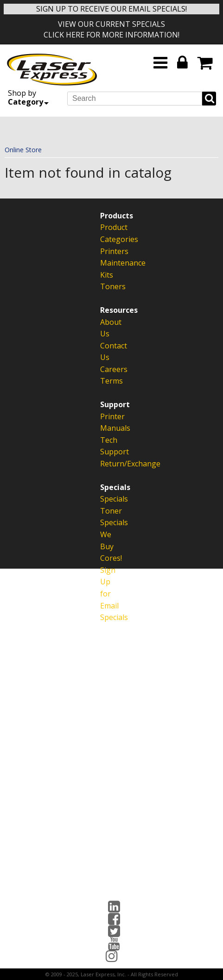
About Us (106, 328)
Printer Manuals (106, 422)
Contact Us (106, 352)
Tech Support (106, 446)
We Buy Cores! (106, 546)
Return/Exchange (106, 464)
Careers (106, 369)
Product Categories (106, 233)
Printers (106, 251)
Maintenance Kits (106, 269)
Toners (106, 286)
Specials (106, 499)
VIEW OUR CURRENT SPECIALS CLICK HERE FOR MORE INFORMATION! (111, 29)
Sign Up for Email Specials (106, 594)
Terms (106, 381)
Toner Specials (106, 517)
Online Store (23, 150)
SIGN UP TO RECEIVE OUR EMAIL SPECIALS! (111, 9)
